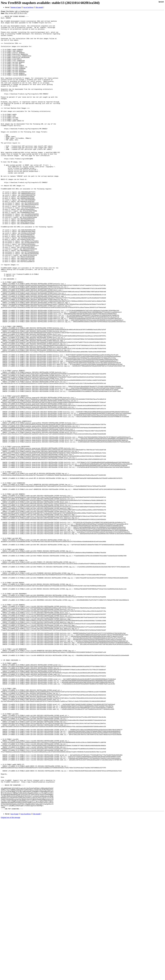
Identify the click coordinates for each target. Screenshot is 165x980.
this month (39, 7)
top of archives (28, 7)
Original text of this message (11, 976)
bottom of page (16, 7)
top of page (15, 973)
